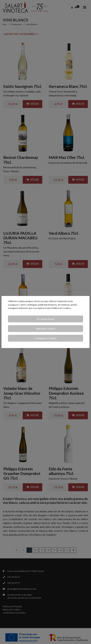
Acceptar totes (46, 319)
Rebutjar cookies (45, 329)
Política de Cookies (61, 308)
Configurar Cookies (45, 338)
